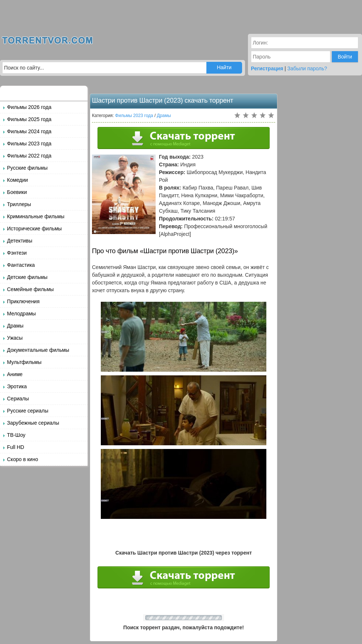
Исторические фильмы (34, 229)
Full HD (16, 447)
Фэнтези (17, 253)
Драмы (15, 326)
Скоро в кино (22, 459)
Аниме (15, 374)
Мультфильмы (24, 362)
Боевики (17, 192)
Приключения (23, 301)
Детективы (20, 241)
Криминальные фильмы (36, 216)
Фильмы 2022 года (29, 156)
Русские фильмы (27, 168)
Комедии (17, 180)
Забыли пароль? (307, 68)
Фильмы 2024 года (29, 131)
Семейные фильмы (30, 289)
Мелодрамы (21, 314)
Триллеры (19, 204)
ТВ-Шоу (16, 435)
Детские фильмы (27, 277)
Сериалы (18, 399)
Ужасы (15, 338)
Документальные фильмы (38, 350)
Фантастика (21, 265)
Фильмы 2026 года (29, 107)
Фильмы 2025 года (29, 119)
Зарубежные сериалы (33, 423)
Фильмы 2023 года (29, 144)
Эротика (17, 386)
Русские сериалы (28, 411)
